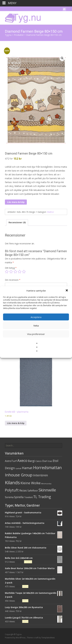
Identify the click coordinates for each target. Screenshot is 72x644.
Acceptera (36, 317)
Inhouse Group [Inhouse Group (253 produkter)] (19, 475)
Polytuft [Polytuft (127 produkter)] (12, 490)
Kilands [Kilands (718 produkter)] (12, 483)
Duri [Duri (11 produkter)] (45, 461)
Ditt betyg (11, 268)
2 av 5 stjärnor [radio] (11, 272)
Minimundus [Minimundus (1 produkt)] (46, 484)
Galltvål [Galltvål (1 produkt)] (18, 469)
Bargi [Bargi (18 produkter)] (31, 461)
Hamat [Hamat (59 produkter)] (27, 468)
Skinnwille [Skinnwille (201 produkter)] (47, 490)
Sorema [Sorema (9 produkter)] (9, 497)
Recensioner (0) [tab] (17, 222)
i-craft (36, 638)
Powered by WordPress (15, 638)
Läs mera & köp (16, 202)
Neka (36, 325)
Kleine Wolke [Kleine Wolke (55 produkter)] (31, 483)
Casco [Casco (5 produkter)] (39, 461)
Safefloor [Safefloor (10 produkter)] (33, 491)
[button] (67, 291)
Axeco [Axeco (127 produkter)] (22, 460)
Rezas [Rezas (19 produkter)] (23, 490)
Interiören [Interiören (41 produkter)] (41, 475)
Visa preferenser (36, 334)
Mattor (50, 212)
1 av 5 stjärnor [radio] (7, 272)
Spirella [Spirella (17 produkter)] (19, 497)
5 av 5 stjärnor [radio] (24, 272)
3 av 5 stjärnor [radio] (15, 272)
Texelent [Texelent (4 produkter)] (28, 497)
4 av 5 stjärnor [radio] (20, 272)
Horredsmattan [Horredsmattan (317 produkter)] (47, 468)
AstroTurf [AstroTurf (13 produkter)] (11, 461)
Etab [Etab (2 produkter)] (50, 461)
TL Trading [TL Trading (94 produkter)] (42, 497)
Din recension (13, 280)
